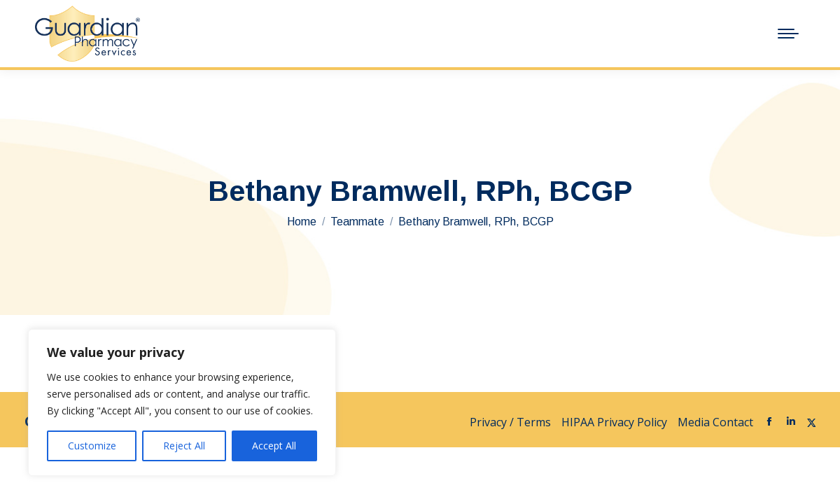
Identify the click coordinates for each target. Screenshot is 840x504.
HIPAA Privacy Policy (614, 422)
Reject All (184, 446)
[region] (182, 402)
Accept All (274, 446)
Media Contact (715, 422)
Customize (92, 446)
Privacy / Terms (510, 422)
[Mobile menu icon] (788, 34)
